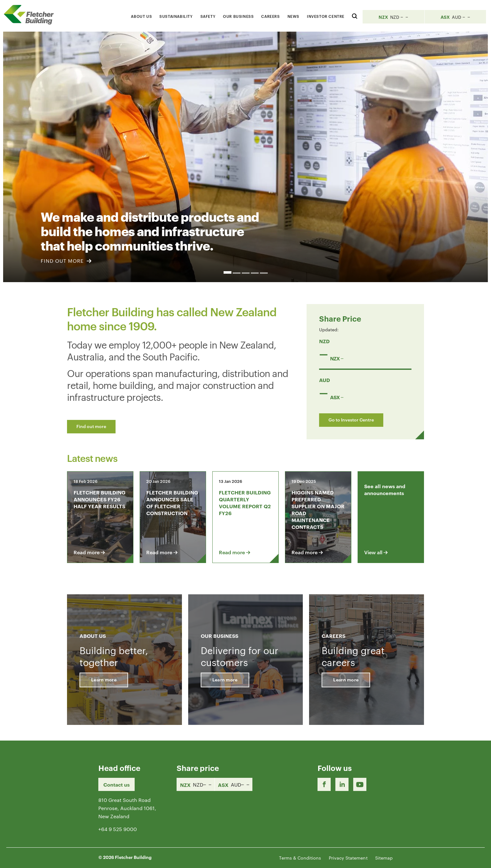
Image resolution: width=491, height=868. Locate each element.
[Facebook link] (324, 784)
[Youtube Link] (360, 784)
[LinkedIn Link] (342, 784)
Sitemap (384, 858)
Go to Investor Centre (351, 419)
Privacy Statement (348, 858)
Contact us (116, 784)
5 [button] (264, 273)
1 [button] (227, 272)
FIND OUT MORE (66, 261)
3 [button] (246, 273)
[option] (246, 157)
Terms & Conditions (300, 858)
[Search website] (355, 15)
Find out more (91, 426)
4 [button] (255, 273)
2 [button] (237, 273)
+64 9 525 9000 (118, 829)
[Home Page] (31, 15)
